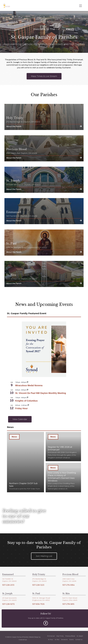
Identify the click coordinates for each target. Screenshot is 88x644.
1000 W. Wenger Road (41, 596)
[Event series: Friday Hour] (28, 405)
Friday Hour (21, 408)
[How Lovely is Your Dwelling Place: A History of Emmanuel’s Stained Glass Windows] (63, 476)
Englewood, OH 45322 (41, 599)
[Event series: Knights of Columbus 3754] (27, 398)
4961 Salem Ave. (69, 577)
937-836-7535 (38, 603)
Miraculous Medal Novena (29, 385)
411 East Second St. (10, 596)
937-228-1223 (38, 583)
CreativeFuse (23, 638)
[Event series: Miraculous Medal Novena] (27, 382)
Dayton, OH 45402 (9, 579)
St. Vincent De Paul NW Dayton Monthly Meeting (41, 393)
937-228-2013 (8, 583)
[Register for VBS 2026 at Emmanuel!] (63, 446)
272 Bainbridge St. (39, 577)
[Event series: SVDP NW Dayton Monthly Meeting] (27, 390)
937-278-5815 (68, 603)
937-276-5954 (68, 583)
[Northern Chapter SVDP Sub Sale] (25, 461)
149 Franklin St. (8, 577)
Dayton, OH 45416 (69, 579)
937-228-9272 (8, 603)
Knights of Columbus (26, 401)
